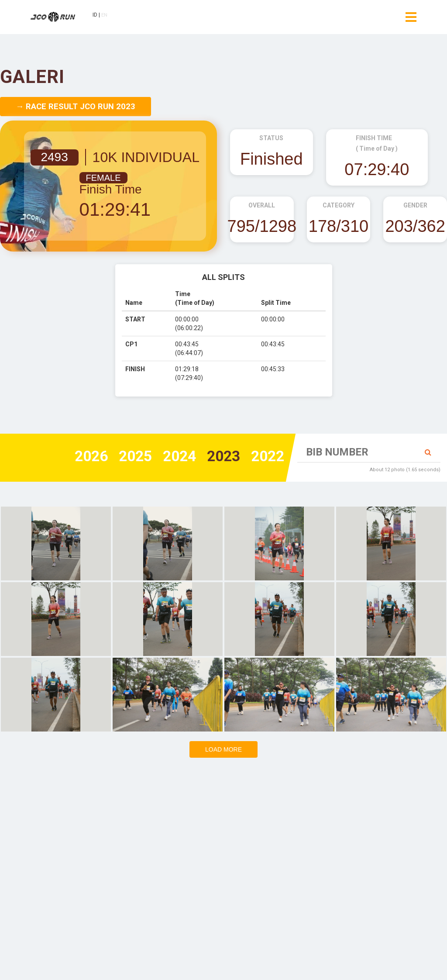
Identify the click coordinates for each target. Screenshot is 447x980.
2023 (218, 457)
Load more (223, 749)
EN (108, 16)
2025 (123, 457)
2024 (171, 457)
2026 (76, 457)
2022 (266, 457)
